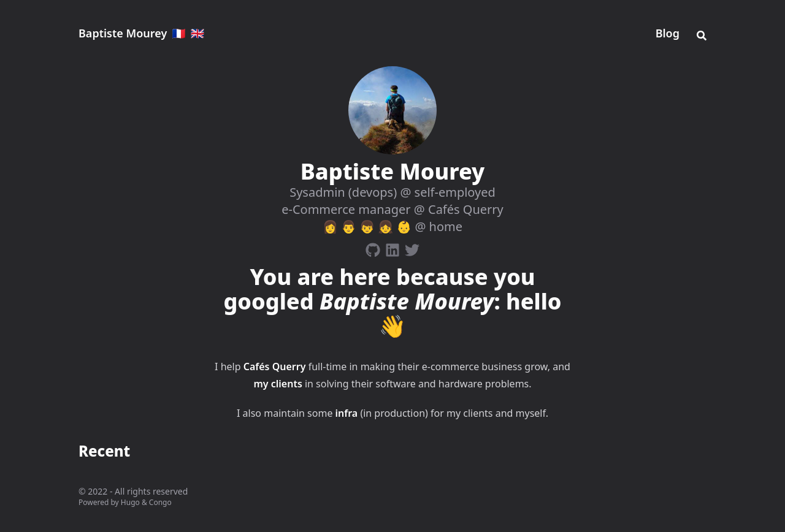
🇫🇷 (178, 33)
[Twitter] (412, 248)
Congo (160, 502)
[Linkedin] (392, 248)
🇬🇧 (197, 33)
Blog (668, 33)
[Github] (373, 248)
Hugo (130, 502)
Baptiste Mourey (123, 33)
